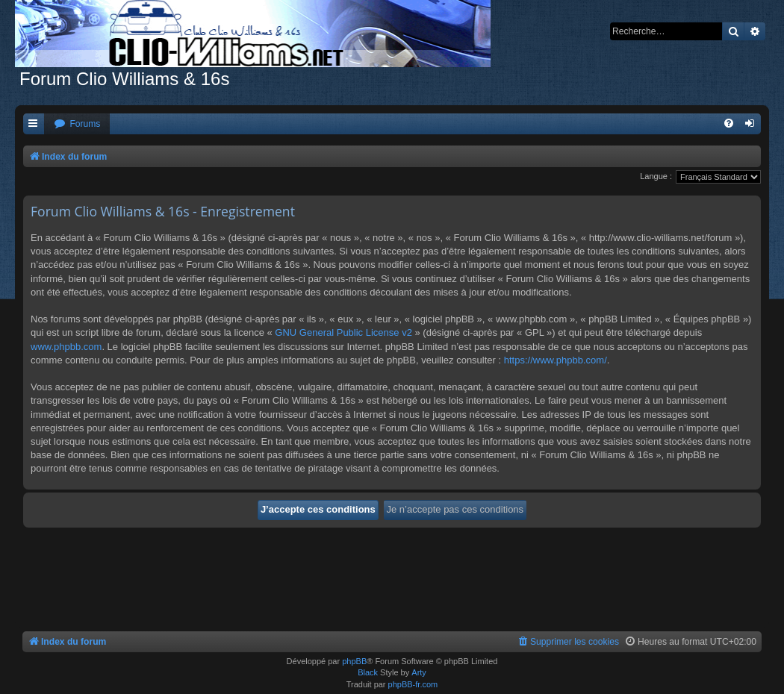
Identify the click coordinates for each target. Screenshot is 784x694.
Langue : (656, 176)
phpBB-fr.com (413, 684)
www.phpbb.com (66, 347)
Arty (419, 672)
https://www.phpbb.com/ (556, 360)
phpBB (354, 661)
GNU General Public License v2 (343, 332)
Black (368, 672)
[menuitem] (77, 124)
